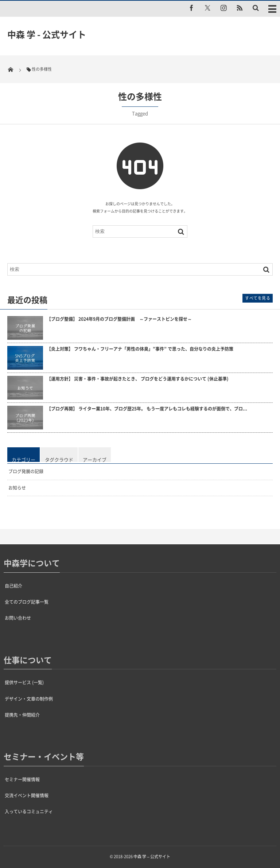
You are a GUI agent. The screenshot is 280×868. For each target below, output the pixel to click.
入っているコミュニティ (29, 811)
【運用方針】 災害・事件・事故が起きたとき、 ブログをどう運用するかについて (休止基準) (138, 379)
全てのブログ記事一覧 (27, 602)
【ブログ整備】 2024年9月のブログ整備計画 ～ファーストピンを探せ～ (119, 319)
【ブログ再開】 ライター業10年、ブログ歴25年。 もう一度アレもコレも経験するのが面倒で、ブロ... (147, 409)
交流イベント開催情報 (27, 795)
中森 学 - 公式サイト (47, 34)
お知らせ (17, 488)
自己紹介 (13, 586)
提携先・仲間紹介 (22, 715)
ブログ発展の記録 (26, 471)
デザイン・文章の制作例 (29, 699)
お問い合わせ (18, 618)
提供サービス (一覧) (24, 682)
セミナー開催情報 (22, 779)
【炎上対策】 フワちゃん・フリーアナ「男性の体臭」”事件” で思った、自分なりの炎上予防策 (140, 349)
